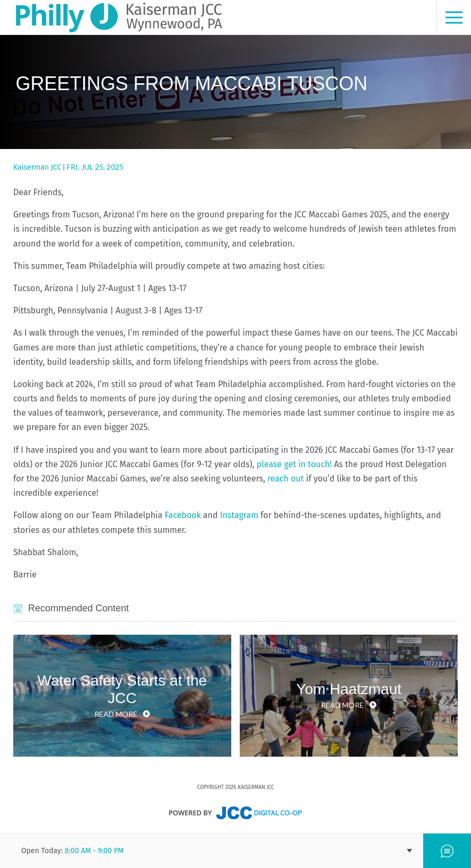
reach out (285, 479)
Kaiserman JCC (37, 167)
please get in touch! (294, 464)
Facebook (181, 515)
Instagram (238, 515)
